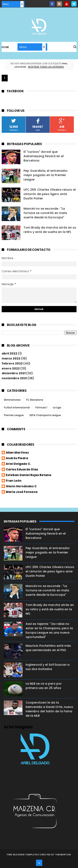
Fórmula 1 (41, 407)
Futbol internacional (17, 407)
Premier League (14, 415)
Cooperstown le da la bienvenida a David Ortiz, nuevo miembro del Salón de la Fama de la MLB (49, 709)
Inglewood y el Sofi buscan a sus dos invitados (48, 667)
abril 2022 (9, 353)
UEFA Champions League (45, 415)
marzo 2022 (11, 358)
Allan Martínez (17, 453)
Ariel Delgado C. (18, 464)
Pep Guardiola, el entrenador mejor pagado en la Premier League (46, 175)
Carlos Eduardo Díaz (22, 470)
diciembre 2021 (14, 373)
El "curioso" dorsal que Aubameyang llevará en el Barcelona (44, 156)
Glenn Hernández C (21, 486)
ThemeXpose (63, 854)
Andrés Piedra (17, 458)
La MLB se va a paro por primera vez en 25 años (44, 686)
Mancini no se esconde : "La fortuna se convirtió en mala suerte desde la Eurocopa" (45, 213)
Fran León (14, 481)
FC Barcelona (35, 400)
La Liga (57, 407)
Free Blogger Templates (23, 854)
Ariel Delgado (18, 727)
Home (5, 47)
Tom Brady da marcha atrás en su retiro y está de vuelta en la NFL (50, 230)
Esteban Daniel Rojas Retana (28, 475)
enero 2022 (11, 368)
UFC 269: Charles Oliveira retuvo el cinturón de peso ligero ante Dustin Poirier (50, 194)
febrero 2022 (12, 363)
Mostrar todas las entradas (46, 67)
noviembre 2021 (14, 378)
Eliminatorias (12, 400)
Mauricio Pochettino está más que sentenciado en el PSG (48, 648)
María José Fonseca (22, 492)
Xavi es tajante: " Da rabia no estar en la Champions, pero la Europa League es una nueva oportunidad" (49, 630)
